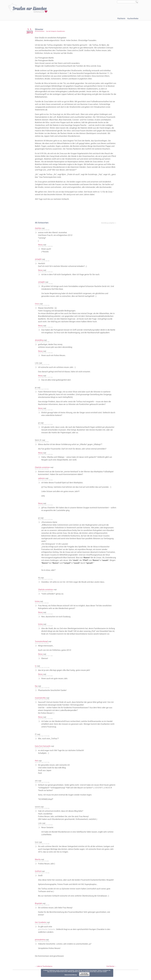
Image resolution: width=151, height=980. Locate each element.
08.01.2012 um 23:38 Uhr (42, 941)
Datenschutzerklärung (71, 975)
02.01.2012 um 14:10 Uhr (45, 505)
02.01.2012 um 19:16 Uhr (42, 782)
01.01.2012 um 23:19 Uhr (42, 365)
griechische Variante (47, 929)
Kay (36, 686)
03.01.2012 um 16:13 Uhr (45, 425)
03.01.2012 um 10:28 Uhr (45, 825)
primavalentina (40, 940)
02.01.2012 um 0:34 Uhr (42, 389)
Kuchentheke (133, 18)
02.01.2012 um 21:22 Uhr (42, 844)
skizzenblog (39, 340)
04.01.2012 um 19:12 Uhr (45, 591)
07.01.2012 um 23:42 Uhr (42, 924)
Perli (36, 761)
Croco (37, 304)
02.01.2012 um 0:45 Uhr (42, 442)
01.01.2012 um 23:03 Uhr (42, 305)
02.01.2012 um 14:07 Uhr (45, 377)
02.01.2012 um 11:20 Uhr (45, 480)
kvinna (37, 601)
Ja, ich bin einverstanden (84, 974)
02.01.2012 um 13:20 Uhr (42, 688)
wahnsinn (41, 478)
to (36, 666)
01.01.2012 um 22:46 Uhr (42, 261)
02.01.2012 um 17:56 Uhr (45, 284)
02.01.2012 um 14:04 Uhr (45, 246)
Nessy (40, 245)
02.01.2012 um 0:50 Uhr (42, 469)
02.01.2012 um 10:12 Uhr (42, 668)
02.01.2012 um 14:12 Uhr (45, 676)
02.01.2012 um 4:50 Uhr (42, 603)
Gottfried (38, 871)
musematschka (40, 698)
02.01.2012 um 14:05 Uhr (45, 272)
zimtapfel (38, 259)
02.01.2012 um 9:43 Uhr (42, 643)
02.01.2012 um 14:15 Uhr (42, 736)
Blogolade (38, 903)
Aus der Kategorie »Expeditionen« (56, 31)
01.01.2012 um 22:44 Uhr (42, 230)
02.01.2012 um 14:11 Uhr (45, 656)
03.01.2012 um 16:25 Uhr (45, 520)
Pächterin (121, 18)
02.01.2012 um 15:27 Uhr (42, 762)
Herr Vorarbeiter (41, 922)
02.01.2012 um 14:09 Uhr (45, 454)
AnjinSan (38, 228)
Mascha (38, 859)
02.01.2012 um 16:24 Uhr (45, 626)
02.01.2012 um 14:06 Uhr (45, 327)
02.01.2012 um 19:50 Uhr (42, 808)
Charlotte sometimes (42, 467)
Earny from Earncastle (43, 746)
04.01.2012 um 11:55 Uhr (42, 873)
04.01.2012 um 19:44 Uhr (42, 905)
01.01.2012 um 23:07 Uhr (42, 342)
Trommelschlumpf (41, 641)
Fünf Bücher (111, 966)
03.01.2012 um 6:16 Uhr (42, 861)
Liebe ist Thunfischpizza (44, 966)
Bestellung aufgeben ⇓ (109, 223)
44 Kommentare (40, 31)
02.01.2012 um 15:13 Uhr (42, 748)
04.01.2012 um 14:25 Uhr (45, 579)
